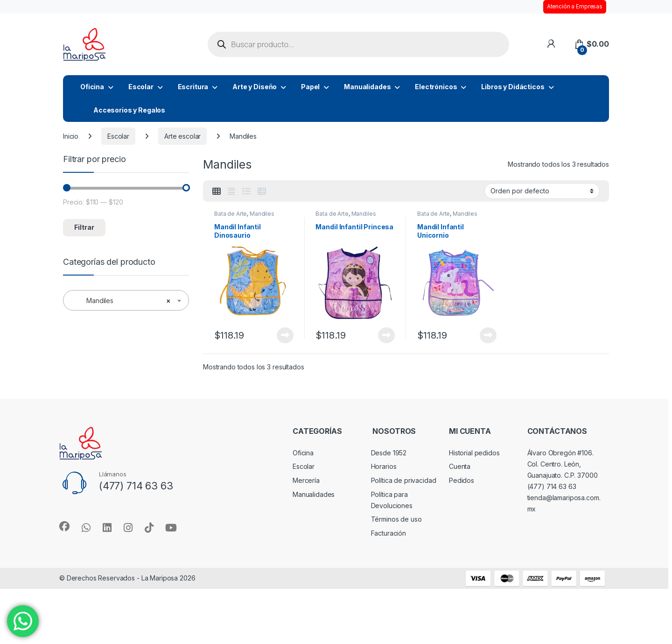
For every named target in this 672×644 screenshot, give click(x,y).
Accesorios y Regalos (129, 110)
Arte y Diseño (255, 87)
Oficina (92, 87)
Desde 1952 (389, 453)
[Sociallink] (64, 526)
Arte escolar (182, 136)
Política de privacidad (404, 480)
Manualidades (367, 87)
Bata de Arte (231, 214)
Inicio (71, 136)
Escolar (141, 87)
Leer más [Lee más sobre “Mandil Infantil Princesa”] (386, 335)
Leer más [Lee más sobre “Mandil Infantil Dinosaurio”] (285, 335)
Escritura (193, 87)
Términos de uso (396, 519)
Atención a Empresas (575, 7)
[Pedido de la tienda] (542, 191)
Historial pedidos (474, 453)
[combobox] (126, 300)
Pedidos (462, 480)
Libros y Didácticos (513, 87)
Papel (310, 87)
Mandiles (262, 214)
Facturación (388, 533)
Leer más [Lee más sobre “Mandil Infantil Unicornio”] (488, 335)
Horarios (384, 466)
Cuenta (460, 466)
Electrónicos (436, 87)
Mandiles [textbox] (123, 301)
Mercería (306, 480)
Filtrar (84, 227)
